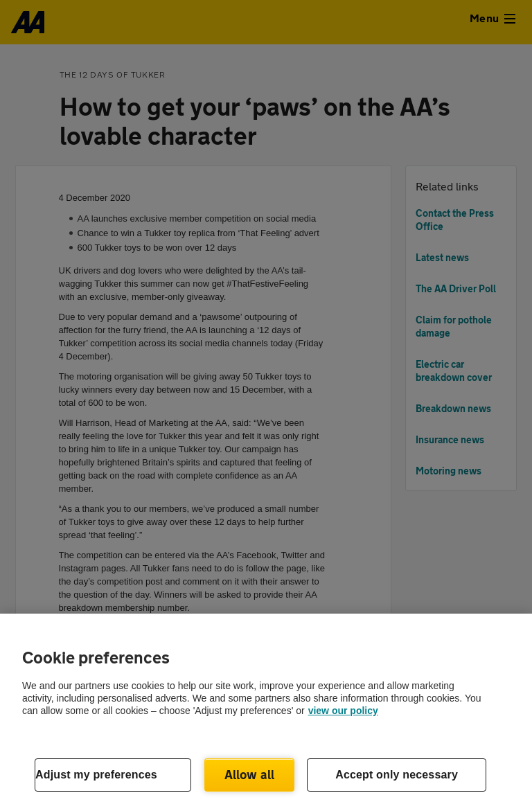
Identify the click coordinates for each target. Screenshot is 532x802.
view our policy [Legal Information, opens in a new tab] (343, 711)
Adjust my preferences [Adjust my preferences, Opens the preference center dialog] (96, 775)
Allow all (250, 774)
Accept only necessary (397, 775)
